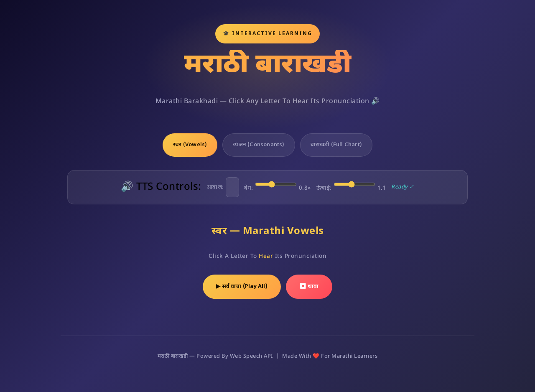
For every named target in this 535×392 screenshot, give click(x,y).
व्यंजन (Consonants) (259, 145)
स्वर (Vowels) (190, 145)
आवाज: (223, 187)
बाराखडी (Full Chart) (336, 145)
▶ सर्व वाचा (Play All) (242, 286)
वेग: (278, 186)
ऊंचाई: (352, 186)
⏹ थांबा (309, 286)
